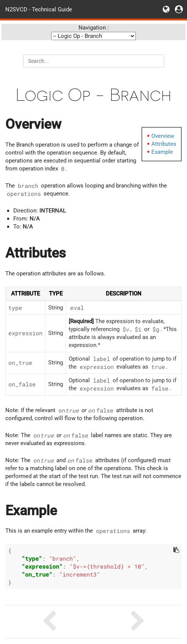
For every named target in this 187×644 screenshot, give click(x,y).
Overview (163, 136)
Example (162, 152)
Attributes (164, 144)
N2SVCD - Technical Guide (39, 9)
